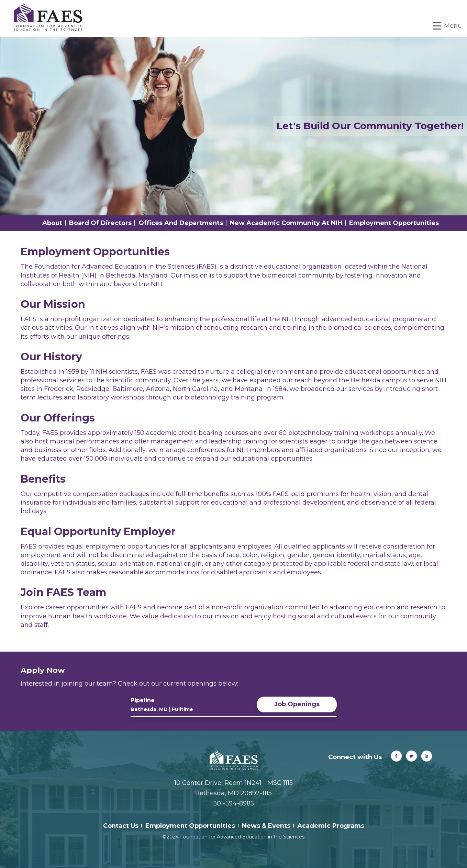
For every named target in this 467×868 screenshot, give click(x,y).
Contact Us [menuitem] (121, 826)
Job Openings (297, 704)
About (52, 223)
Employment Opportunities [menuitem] (190, 826)
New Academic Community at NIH (286, 223)
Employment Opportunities (394, 223)
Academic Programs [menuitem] (331, 826)
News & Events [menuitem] (266, 826)
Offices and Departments (181, 223)
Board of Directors (100, 223)
